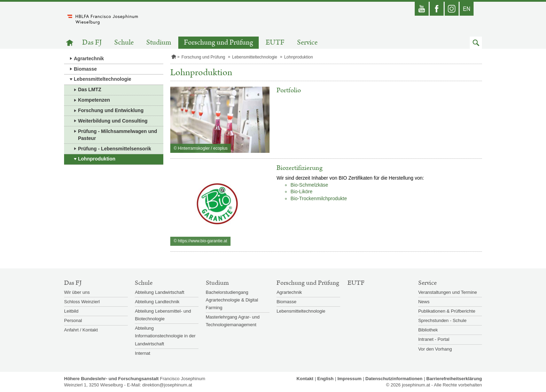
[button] (476, 43)
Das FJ (92, 43)
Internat (142, 353)
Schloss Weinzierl (82, 302)
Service (307, 43)
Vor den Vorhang (435, 349)
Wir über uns (77, 292)
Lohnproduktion (97, 159)
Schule (124, 43)
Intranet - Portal (434, 339)
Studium (159, 43)
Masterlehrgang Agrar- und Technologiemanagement (233, 321)
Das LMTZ (90, 89)
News (424, 302)
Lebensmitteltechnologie (103, 79)
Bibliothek (428, 330)
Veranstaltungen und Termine (448, 292)
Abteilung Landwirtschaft (159, 292)
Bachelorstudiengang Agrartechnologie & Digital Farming (232, 300)
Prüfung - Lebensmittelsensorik (115, 149)
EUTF (275, 43)
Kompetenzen (94, 100)
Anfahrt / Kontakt (81, 330)
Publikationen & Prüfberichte (447, 311)
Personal (73, 320)
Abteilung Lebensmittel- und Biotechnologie (163, 315)
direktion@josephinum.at (167, 385)
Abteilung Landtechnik (157, 302)
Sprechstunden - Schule (442, 320)
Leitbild (71, 311)
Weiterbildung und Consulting (113, 121)
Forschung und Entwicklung (111, 110)
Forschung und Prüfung (219, 43)
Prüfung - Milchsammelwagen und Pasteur (118, 135)
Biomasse (85, 69)
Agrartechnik (89, 58)
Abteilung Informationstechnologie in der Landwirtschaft (165, 336)
